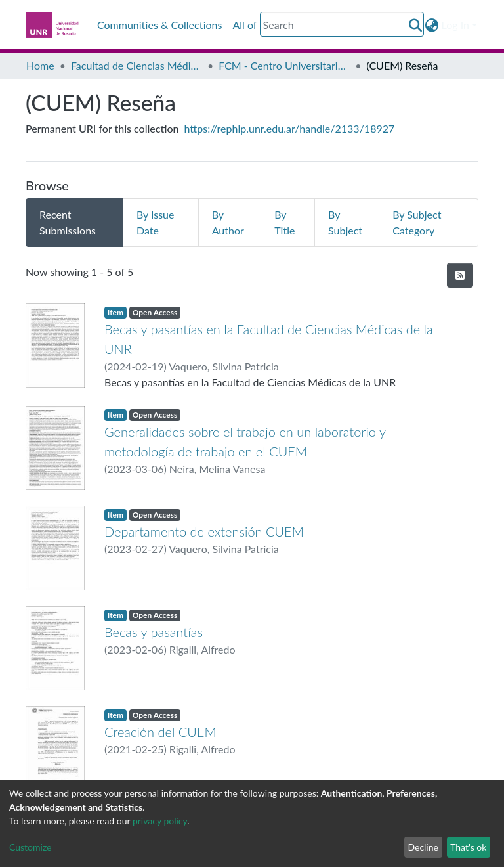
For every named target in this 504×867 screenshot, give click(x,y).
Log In (455, 25)
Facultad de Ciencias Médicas (136, 65)
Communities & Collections (159, 25)
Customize (31, 847)
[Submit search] (416, 25)
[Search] (342, 24)
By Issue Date (156, 222)
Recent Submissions (68, 222)
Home (40, 65)
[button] (432, 25)
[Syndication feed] (460, 275)
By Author (228, 222)
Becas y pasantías (154, 632)
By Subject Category (417, 222)
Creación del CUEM (160, 732)
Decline (423, 847)
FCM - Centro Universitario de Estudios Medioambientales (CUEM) (284, 65)
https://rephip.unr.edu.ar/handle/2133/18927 (290, 128)
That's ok (468, 847)
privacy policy (160, 821)
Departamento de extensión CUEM (204, 531)
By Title (284, 222)
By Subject (345, 222)
